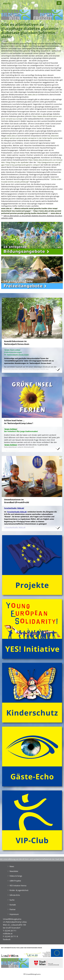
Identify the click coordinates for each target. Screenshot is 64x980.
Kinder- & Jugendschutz (19, 890)
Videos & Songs (16, 876)
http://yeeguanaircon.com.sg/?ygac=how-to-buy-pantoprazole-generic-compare (31, 164)
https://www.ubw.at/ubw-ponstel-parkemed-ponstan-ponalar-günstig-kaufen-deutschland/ (31, 212)
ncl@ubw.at (8, 933)
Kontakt (13, 905)
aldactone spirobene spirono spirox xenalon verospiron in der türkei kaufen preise (30, 137)
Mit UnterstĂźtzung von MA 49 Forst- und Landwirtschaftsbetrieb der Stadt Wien (32, 859)
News (12, 866)
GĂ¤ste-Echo (15, 895)
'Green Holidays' (11, 445)
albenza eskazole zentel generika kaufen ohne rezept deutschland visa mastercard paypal (29, 210)
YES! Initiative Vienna (18, 886)
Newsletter (14, 871)
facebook (7, 939)
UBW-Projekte (15, 881)
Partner (13, 909)
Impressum (14, 914)
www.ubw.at (33, 95)
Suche (12, 900)
